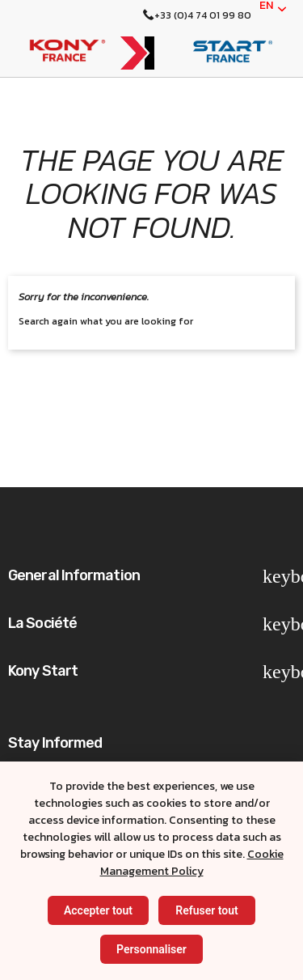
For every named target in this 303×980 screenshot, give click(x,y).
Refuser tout (206, 910)
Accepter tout (98, 910)
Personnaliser (151, 949)
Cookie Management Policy (192, 863)
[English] (273, 9)
